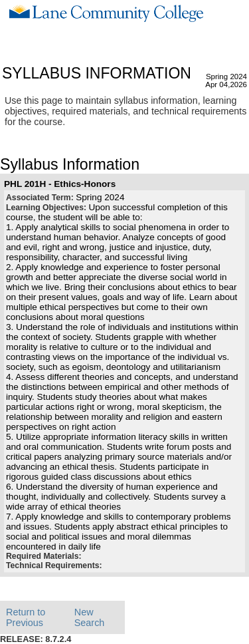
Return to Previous (26, 617)
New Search (90, 617)
